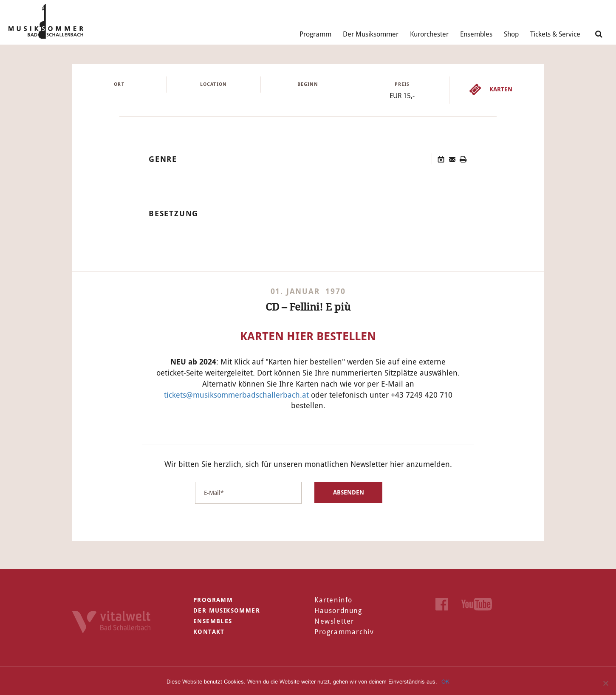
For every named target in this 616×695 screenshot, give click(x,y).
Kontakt (209, 632)
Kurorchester (429, 34)
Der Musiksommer (371, 34)
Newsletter (334, 621)
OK (445, 682)
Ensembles (476, 34)
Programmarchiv (344, 632)
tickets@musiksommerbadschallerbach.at (236, 395)
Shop (511, 34)
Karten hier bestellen (308, 336)
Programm (315, 34)
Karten (501, 89)
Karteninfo (333, 600)
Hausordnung (338, 611)
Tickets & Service (555, 34)
